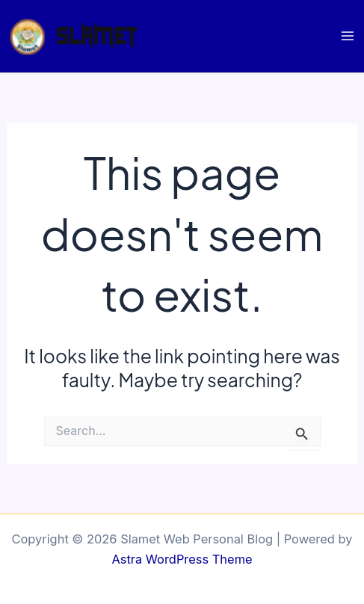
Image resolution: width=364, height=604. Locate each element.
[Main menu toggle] (347, 36)
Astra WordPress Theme (182, 559)
